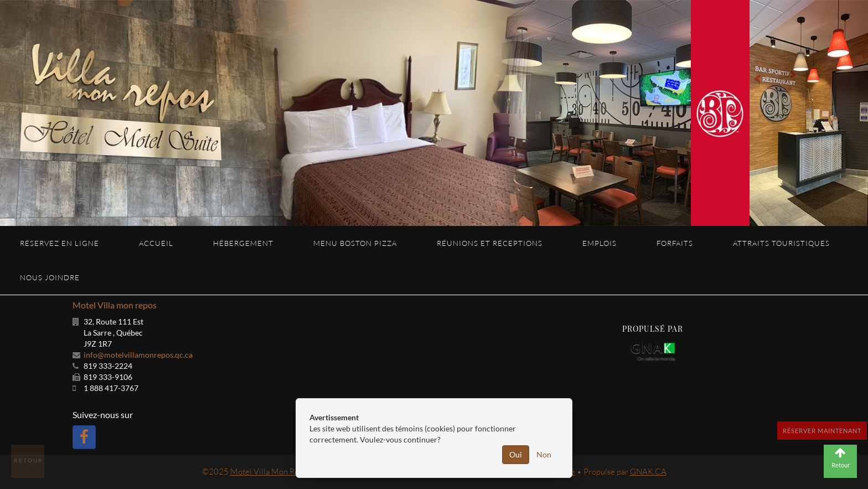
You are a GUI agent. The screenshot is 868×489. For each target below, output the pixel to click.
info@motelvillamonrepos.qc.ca (138, 355)
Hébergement (243, 243)
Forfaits (675, 243)
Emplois (600, 243)
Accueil (156, 243)
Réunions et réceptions (490, 243)
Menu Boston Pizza (355, 243)
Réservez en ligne (60, 243)
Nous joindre (50, 277)
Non (544, 454)
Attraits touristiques (781, 243)
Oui (516, 454)
